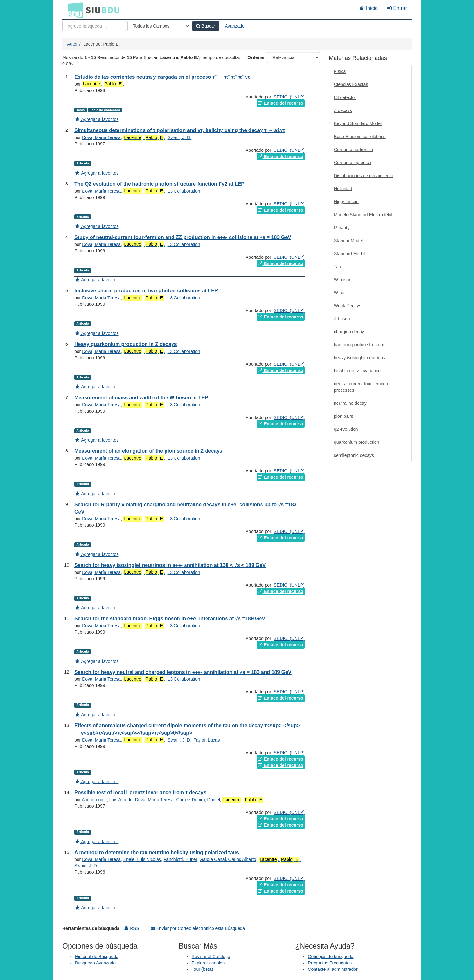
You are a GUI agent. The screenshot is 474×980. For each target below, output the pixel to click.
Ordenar (256, 57)
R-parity (342, 228)
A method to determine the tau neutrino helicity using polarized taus (157, 853)
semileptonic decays (354, 455)
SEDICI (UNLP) (289, 97)
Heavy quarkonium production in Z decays (126, 344)
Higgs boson (346, 202)
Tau (338, 267)
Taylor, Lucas (207, 740)
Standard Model (350, 254)
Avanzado (235, 26)
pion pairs (344, 416)
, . (103, 84)
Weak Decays (348, 306)
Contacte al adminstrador (333, 969)
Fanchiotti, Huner (180, 859)
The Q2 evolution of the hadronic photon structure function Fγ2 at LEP (159, 184)
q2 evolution (346, 429)
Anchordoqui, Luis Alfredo (107, 800)
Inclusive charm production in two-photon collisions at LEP (146, 291)
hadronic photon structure (359, 345)
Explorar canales (208, 963)
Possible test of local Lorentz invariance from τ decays (140, 793)
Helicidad (343, 189)
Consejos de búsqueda (331, 957)
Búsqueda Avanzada (95, 963)
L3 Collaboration (184, 191)
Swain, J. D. (180, 137)
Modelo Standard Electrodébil (363, 215)
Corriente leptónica (353, 163)
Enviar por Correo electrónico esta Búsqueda (198, 928)
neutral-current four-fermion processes (361, 387)
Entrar (397, 8)
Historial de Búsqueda (97, 957)
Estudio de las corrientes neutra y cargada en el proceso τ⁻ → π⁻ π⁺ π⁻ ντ (162, 77)
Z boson (342, 319)
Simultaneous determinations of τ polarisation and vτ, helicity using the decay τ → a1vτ (180, 130)
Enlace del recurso (281, 103)
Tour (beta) (202, 969)
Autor (72, 44)
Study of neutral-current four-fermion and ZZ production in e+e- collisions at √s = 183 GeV (183, 237)
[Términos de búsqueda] (94, 26)
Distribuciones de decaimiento (364, 176)
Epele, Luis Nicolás (142, 859)
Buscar (206, 26)
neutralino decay (350, 403)
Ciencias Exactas (351, 84)
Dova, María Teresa (101, 137)
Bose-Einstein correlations (360, 137)
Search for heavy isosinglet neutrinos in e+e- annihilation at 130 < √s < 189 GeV (170, 565)
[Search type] (159, 26)
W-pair (340, 293)
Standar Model (348, 241)
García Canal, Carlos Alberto (228, 859)
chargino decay (349, 332)
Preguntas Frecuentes (330, 963)
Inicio (369, 8)
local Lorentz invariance (357, 371)
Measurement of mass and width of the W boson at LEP (141, 398)
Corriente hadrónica (353, 150)
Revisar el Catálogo (211, 957)
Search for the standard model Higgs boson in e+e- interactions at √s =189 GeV (170, 619)
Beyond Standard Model (358, 123)
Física (340, 71)
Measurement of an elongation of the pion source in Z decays (148, 451)
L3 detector (345, 97)
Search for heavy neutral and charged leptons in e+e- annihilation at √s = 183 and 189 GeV (183, 672)
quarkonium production (356, 442)
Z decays (343, 110)
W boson (343, 280)
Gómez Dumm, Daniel (198, 800)
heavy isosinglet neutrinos (359, 358)
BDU (74, 10)
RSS (132, 928)
